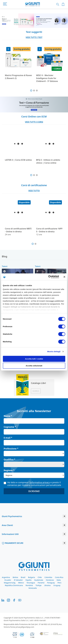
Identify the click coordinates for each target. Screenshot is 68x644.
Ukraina (47, 585)
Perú (59, 583)
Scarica (36, 391)
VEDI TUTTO (34, 191)
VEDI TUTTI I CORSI (34, 122)
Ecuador (8, 580)
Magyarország (10, 583)
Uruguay (57, 585)
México (21, 583)
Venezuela (33, 588)
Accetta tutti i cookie (34, 359)
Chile (40, 577)
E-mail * (8, 438)
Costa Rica (59, 577)
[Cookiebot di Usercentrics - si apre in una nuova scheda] (48, 277)
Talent (5, 266)
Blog (5, 256)
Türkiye (39, 585)
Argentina (6, 577)
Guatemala (39, 580)
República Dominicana (14, 585)
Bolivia (15, 577)
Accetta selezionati (34, 366)
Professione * (11, 449)
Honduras (50, 580)
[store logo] (33, 4)
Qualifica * (9, 459)
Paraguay (51, 583)
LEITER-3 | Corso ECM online (18, 160)
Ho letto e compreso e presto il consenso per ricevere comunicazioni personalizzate (32, 484)
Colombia (48, 577)
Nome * (8, 416)
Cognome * (10, 427)
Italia (59, 580)
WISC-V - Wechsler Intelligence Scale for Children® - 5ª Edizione (47, 78)
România (29, 585)
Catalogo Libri (38, 383)
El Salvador (18, 580)
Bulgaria (31, 577)
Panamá (41, 583)
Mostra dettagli (54, 351)
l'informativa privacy (39, 482)
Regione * (9, 470)
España (28, 580)
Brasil (23, 577)
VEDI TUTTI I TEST (34, 37)
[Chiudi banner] (64, 277)
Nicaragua (31, 583)
